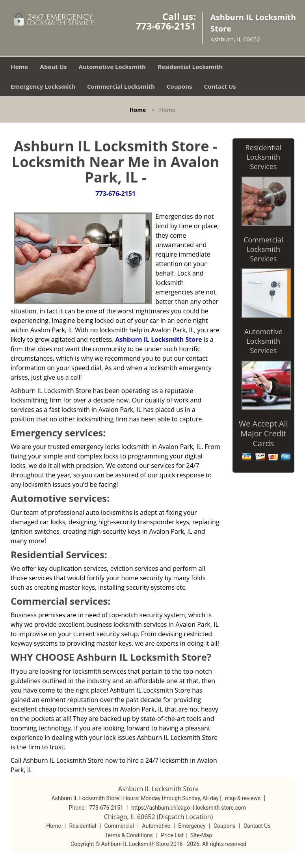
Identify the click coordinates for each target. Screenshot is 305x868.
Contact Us (220, 86)
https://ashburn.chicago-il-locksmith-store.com (189, 808)
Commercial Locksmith (121, 86)
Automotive (156, 826)
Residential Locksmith (190, 67)
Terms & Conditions (129, 835)
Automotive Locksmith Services (263, 341)
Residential (83, 826)
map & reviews (244, 798)
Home (19, 67)
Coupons (179, 86)
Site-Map (201, 835)
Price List (172, 835)
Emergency (192, 826)
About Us (53, 67)
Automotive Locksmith (112, 67)
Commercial (119, 826)
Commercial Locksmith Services (263, 249)
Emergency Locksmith (43, 86)
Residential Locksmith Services (263, 157)
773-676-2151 (166, 26)
